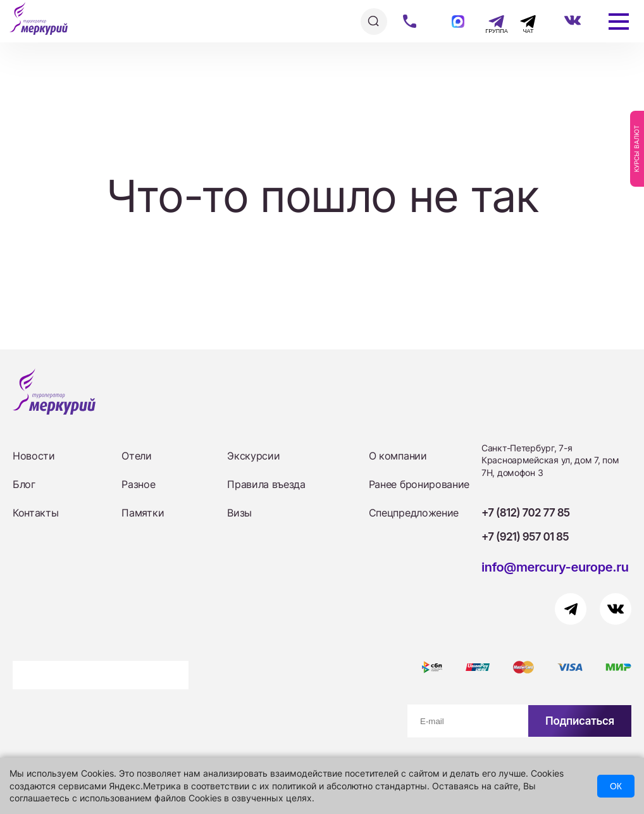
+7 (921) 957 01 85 (525, 537)
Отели (136, 456)
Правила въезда (266, 484)
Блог (24, 484)
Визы (239, 513)
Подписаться (580, 721)
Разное (138, 484)
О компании (398, 456)
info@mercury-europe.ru (555, 567)
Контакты (35, 513)
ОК (616, 786)
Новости (34, 456)
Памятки (143, 513)
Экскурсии (253, 456)
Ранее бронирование (419, 484)
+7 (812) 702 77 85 (526, 513)
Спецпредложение (414, 513)
